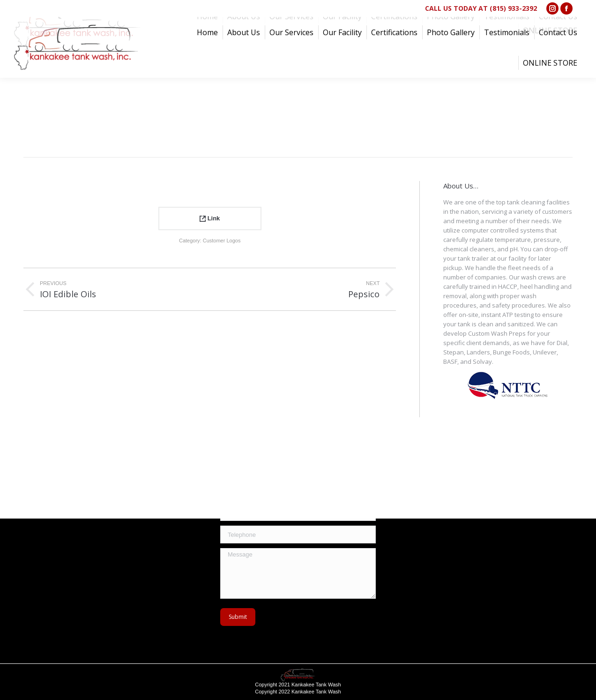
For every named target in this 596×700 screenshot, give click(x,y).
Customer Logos (222, 241)
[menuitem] (207, 32)
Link (210, 218)
